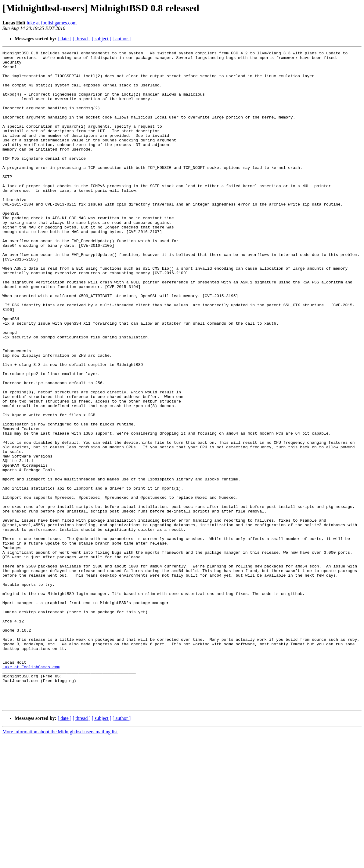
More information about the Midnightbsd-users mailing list (60, 863)
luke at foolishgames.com (52, 23)
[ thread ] (82, 39)
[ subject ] (102, 39)
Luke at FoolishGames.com (31, 790)
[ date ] (65, 39)
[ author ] (122, 39)
